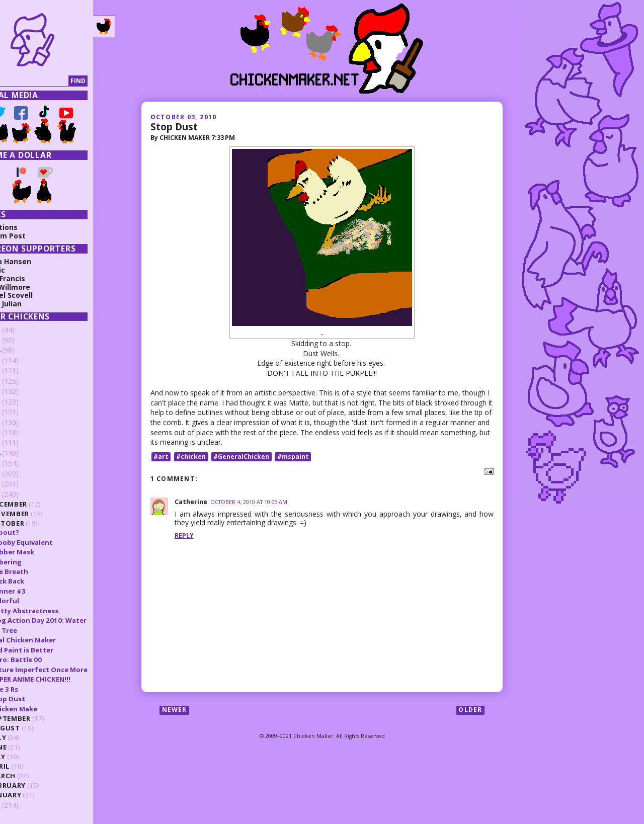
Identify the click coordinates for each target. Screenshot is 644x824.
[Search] (52, 81)
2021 (21, 381)
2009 (21, 805)
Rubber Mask (42, 552)
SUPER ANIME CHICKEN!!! (60, 679)
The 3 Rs (33, 689)
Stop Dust (174, 127)
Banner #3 (37, 591)
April (29, 766)
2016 (21, 432)
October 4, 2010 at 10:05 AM (249, 502)
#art (161, 457)
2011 (21, 484)
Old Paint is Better (51, 650)
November (39, 514)
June (28, 747)
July (27, 737)
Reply (184, 535)
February (37, 785)
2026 (21, 330)
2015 (21, 442)
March (32, 776)
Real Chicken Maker (52, 640)
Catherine (191, 502)
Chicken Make (43, 709)
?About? (34, 532)
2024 (21, 350)
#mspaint (293, 457)
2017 (21, 422)
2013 (21, 463)
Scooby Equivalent (51, 542)
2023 (21, 360)
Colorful (34, 601)
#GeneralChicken (241, 457)
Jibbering (35, 562)
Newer (175, 710)
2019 (21, 402)
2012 (21, 474)
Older (470, 710)
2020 (21, 391)
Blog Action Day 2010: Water (68, 620)
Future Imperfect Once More (68, 670)
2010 (21, 494)
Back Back (36, 581)
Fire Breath (38, 571)
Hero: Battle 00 (45, 660)
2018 (21, 412)
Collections (27, 227)
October (36, 523)
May (27, 757)
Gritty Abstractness (54, 611)
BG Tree (33, 630)
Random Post (31, 236)
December (38, 504)
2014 (21, 453)
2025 (21, 340)
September (39, 718)
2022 (21, 370)
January (35, 795)
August (34, 728)
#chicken (191, 457)
